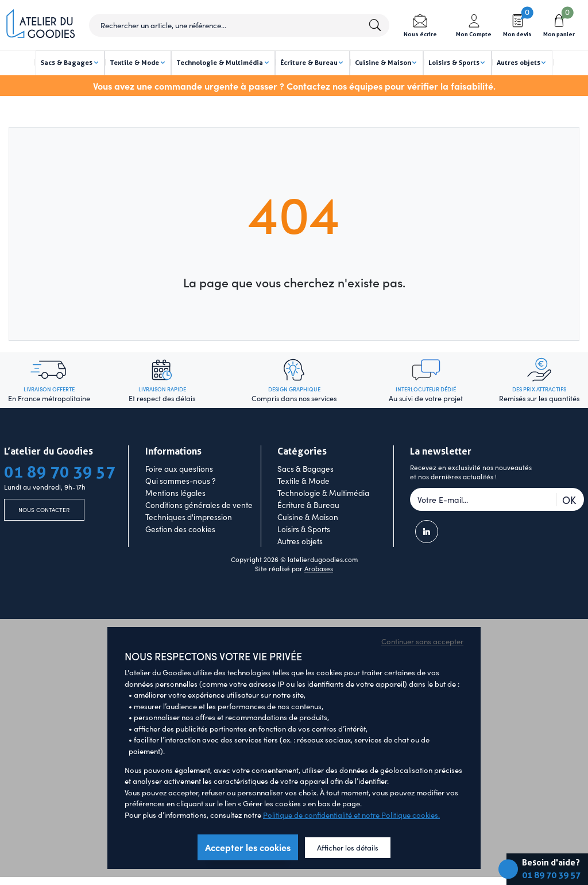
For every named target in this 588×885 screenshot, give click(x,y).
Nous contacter (44, 529)
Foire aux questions (179, 486)
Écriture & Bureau (308, 523)
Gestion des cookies (180, 547)
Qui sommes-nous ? (180, 499)
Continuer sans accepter (422, 659)
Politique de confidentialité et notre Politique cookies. (351, 832)
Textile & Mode (303, 499)
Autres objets (300, 559)
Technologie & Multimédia (323, 511)
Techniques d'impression (189, 535)
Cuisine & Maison (308, 535)
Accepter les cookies (248, 865)
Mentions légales (175, 511)
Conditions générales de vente (199, 523)
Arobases (319, 587)
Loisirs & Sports (304, 547)
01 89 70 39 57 (551, 875)
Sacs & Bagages (305, 486)
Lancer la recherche (374, 25)
